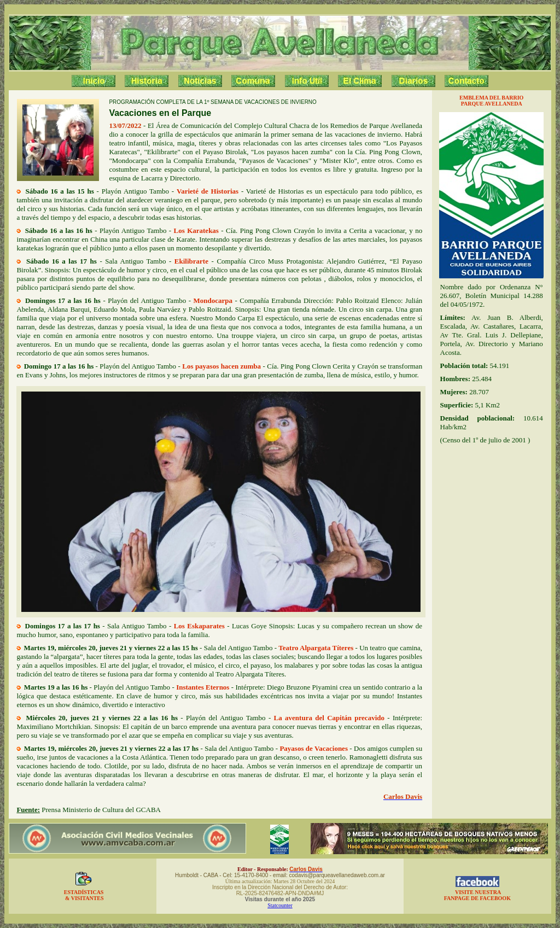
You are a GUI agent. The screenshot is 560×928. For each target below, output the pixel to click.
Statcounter (280, 905)
